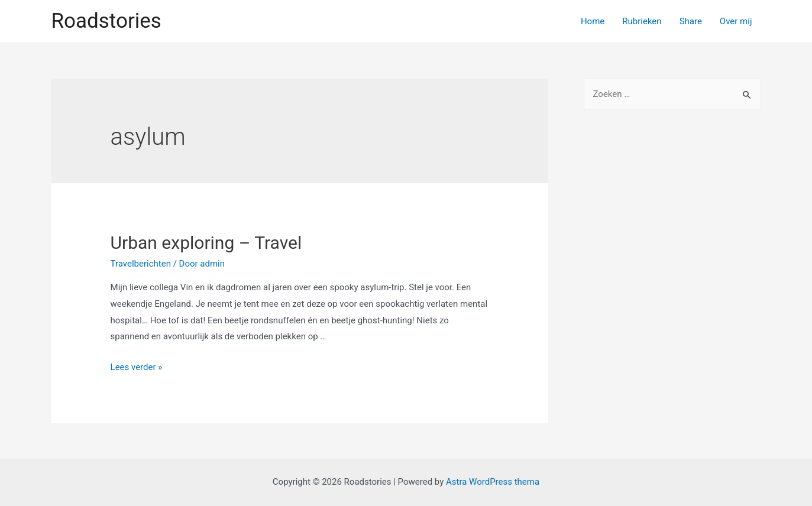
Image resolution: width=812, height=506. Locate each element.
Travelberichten (141, 264)
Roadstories (106, 21)
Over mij (736, 21)
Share (691, 21)
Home (593, 21)
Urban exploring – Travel (206, 243)
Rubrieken (642, 21)
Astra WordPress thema (493, 482)
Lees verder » (137, 367)
